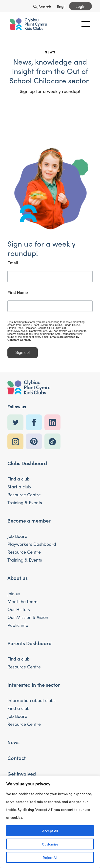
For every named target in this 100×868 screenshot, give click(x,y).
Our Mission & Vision (28, 617)
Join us (14, 593)
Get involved (22, 774)
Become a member (29, 520)
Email (13, 265)
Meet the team (22, 601)
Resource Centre (24, 494)
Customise (50, 844)
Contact (17, 758)
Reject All (50, 857)
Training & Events (25, 502)
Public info (18, 625)
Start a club (19, 487)
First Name (18, 295)
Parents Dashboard (30, 643)
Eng (60, 6)
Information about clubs (31, 700)
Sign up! (23, 355)
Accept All (50, 831)
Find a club (19, 479)
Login (80, 6)
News (13, 742)
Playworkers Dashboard (32, 544)
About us (18, 578)
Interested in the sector (34, 685)
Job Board (17, 536)
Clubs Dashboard (27, 463)
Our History (19, 609)
